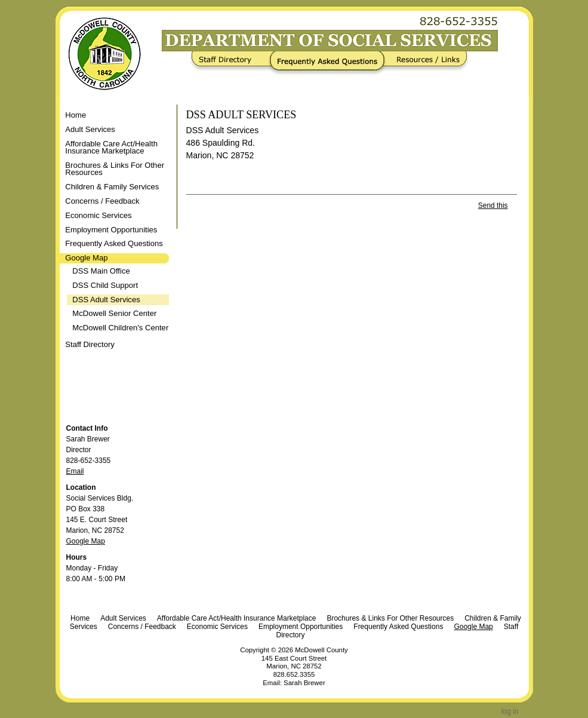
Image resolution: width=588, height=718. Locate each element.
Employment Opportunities (301, 627)
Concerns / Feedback (142, 627)
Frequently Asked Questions (330, 63)
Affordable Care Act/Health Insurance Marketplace (237, 618)
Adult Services (123, 618)
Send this (493, 205)
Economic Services (217, 627)
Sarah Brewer (304, 683)
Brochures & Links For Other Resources (390, 618)
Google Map (86, 541)
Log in (510, 711)
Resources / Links (424, 63)
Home (76, 115)
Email (75, 471)
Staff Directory (233, 63)
